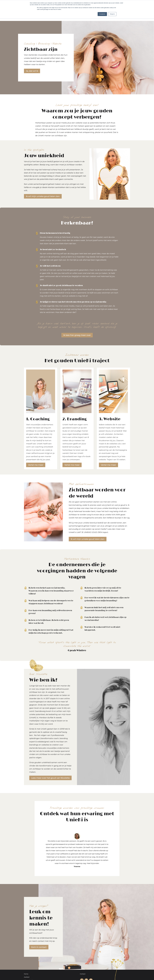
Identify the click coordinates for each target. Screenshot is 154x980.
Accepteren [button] (102, 14)
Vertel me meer (36, 465)
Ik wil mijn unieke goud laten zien (43, 196)
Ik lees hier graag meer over (77, 335)
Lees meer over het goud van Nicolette (50, 778)
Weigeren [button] (112, 14)
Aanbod (27, 977)
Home (26, 974)
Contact (83, 974)
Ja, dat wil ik (32, 71)
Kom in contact (39, 947)
